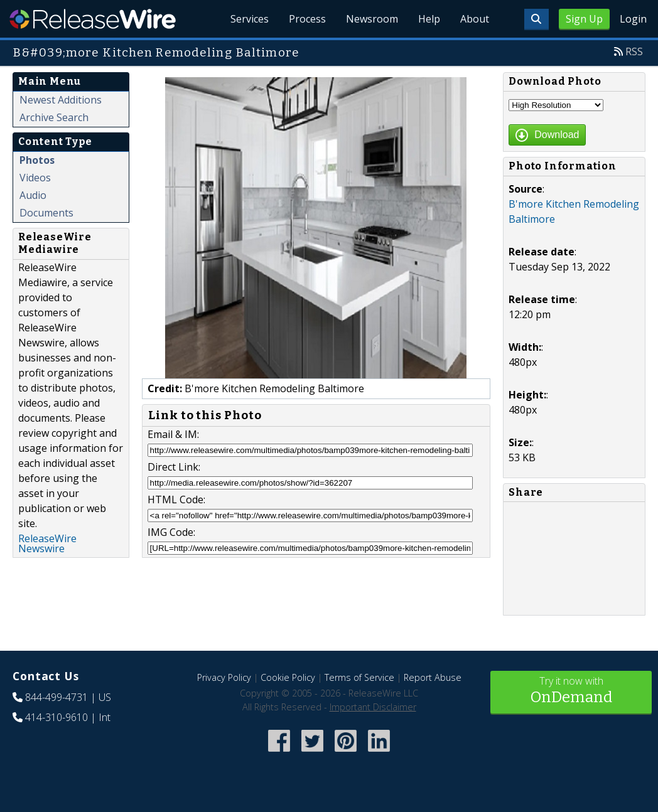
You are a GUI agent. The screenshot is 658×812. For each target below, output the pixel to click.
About (475, 19)
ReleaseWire (93, 19)
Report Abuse (433, 677)
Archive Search (54, 117)
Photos (37, 160)
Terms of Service (359, 677)
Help (429, 19)
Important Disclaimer (373, 707)
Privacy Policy (224, 677)
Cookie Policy (288, 677)
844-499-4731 (57, 697)
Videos (35, 178)
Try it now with (571, 691)
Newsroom (372, 19)
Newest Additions (61, 100)
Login (633, 19)
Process (307, 19)
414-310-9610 (57, 717)
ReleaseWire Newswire (47, 543)
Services (250, 19)
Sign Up (584, 19)
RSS (634, 51)
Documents (46, 213)
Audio (33, 195)
